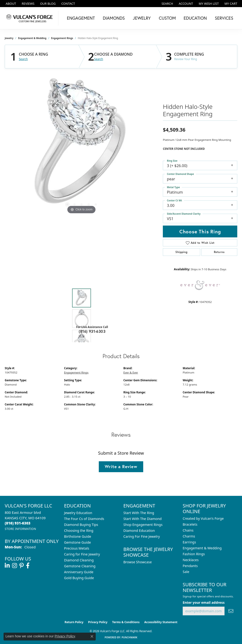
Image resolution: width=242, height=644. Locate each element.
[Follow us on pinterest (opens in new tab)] (22, 566)
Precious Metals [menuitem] (77, 548)
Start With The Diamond (143, 519)
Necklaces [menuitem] (191, 560)
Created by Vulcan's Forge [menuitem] (203, 518)
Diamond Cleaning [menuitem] (79, 560)
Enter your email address (204, 602)
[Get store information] (20, 529)
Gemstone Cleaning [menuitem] (80, 566)
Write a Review (121, 466)
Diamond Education (139, 531)
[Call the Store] (18, 523)
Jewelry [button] (142, 18)
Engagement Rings (62, 38)
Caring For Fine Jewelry (142, 536)
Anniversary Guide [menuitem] (79, 572)
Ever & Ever (131, 372)
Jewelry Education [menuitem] (78, 513)
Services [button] (224, 18)
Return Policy (74, 622)
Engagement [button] (81, 18)
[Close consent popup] (92, 636)
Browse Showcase (138, 562)
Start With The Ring (139, 513)
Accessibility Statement (161, 622)
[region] (82, 144)
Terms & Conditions (126, 622)
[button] (167, 4)
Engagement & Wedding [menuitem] (202, 548)
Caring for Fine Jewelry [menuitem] (82, 554)
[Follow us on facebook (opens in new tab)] (28, 566)
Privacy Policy (98, 622)
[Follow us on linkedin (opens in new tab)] (7, 566)
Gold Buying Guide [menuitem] (79, 578)
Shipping (181, 252)
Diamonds (114, 18)
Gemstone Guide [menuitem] (78, 542)
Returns (219, 252)
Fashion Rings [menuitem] (194, 554)
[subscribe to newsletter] (231, 611)
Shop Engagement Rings (143, 525)
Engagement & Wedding (32, 38)
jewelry (9, 38)
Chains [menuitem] (188, 530)
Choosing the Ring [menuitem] (79, 531)
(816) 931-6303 (92, 331)
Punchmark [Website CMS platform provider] (130, 637)
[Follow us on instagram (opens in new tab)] (15, 566)
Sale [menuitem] (186, 572)
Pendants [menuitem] (190, 566)
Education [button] (195, 18)
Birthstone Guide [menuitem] (78, 536)
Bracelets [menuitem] (190, 524)
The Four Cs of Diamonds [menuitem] (84, 519)
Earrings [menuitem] (189, 542)
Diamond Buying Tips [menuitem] (81, 525)
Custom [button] (167, 18)
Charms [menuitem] (189, 536)
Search (23, 59)
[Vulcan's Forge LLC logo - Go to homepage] (30, 18)
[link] (10, 4)
